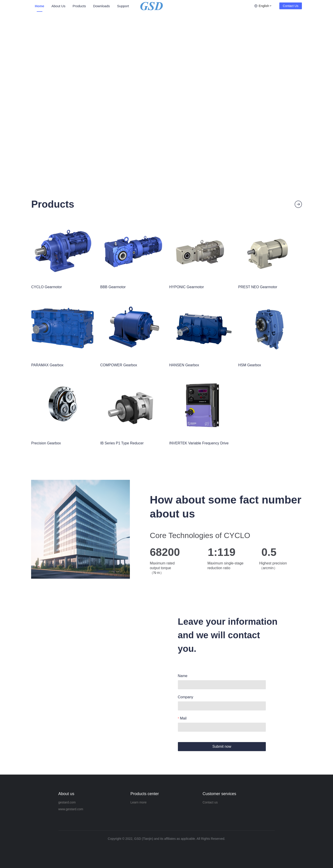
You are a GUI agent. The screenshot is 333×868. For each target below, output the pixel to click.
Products (79, 6)
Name (183, 676)
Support (123, 6)
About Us (58, 6)
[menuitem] (40, 6)
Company (186, 697)
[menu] (85, 6)
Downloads (101, 6)
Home (40, 6)
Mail (183, 718)
